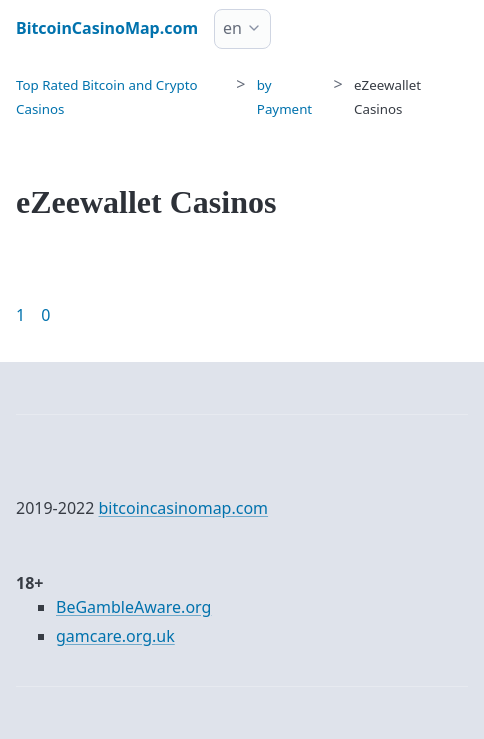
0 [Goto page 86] (45, 315)
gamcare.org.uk (115, 636)
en (232, 28)
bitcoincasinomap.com (184, 508)
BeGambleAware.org (133, 607)
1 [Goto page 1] (20, 315)
